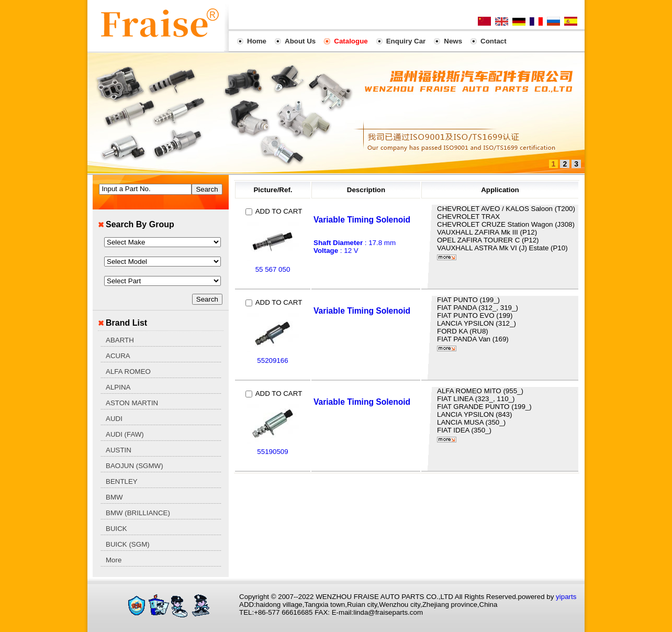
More (114, 560)
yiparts (566, 597)
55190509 (272, 452)
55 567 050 (273, 269)
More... (447, 257)
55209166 (272, 361)
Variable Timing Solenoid (362, 220)
